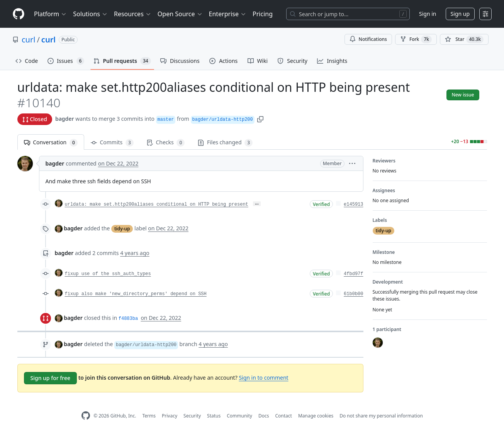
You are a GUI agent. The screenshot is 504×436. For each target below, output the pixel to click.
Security (192, 416)
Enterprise (228, 14)
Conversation (51, 143)
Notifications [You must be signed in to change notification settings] (368, 39)
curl (28, 40)
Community (239, 416)
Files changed (225, 143)
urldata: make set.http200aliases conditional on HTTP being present (157, 204)
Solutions (90, 14)
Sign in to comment (263, 378)
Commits (112, 143)
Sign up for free (51, 378)
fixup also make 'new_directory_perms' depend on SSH (136, 294)
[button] (260, 119)
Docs (264, 416)
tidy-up (122, 229)
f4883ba (128, 319)
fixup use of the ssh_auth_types (108, 274)
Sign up (460, 14)
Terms (149, 416)
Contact (283, 416)
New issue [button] (463, 95)
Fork (416, 39)
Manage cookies (316, 416)
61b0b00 (353, 294)
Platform (50, 14)
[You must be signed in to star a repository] (464, 39)
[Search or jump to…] (348, 14)
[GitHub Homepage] (86, 416)
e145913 (353, 204)
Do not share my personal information (381, 416)
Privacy (170, 416)
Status (214, 416)
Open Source (180, 14)
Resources (133, 14)
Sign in (428, 14)
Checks (166, 143)
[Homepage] (19, 14)
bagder (65, 119)
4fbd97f (353, 274)
